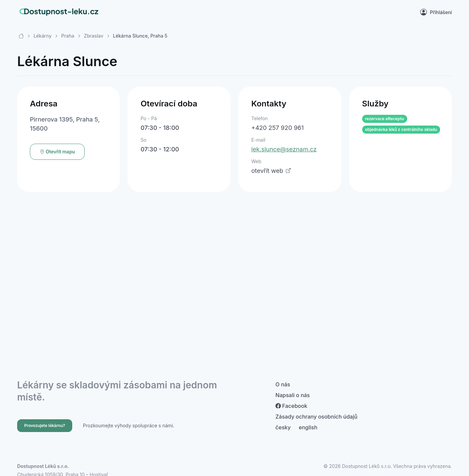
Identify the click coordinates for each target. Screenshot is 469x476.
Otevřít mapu (57, 152)
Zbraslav (94, 36)
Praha (68, 36)
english (308, 427)
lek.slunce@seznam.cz (284, 149)
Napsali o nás (293, 395)
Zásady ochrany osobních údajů (316, 417)
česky (283, 427)
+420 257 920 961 (278, 128)
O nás (283, 384)
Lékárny (43, 36)
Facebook (291, 406)
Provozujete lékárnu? (45, 425)
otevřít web (271, 171)
